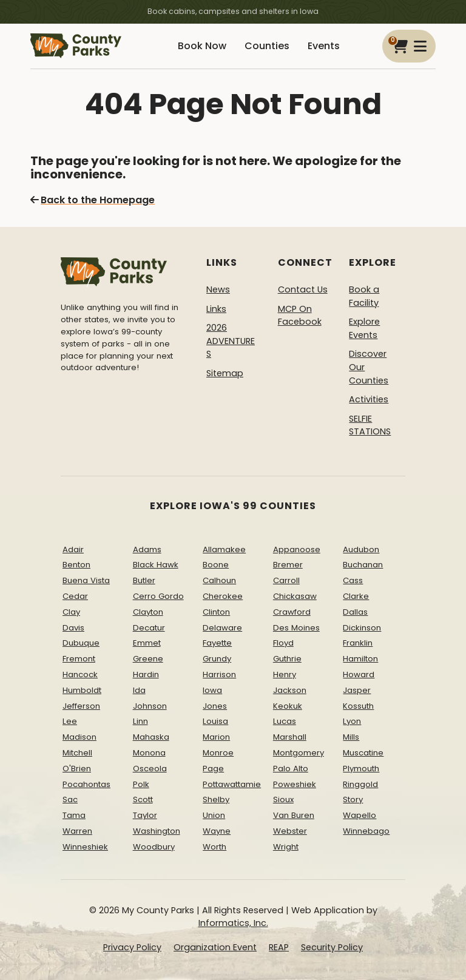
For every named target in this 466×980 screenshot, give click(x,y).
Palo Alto (291, 769)
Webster (290, 831)
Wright (286, 847)
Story (353, 799)
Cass (353, 580)
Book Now (202, 46)
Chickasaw (295, 596)
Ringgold (360, 784)
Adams (147, 549)
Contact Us (303, 289)
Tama (74, 815)
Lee (70, 721)
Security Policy (332, 947)
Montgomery (299, 753)
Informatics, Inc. (233, 923)
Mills (351, 737)
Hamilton (360, 659)
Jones (215, 706)
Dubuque (81, 643)
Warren (77, 831)
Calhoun (219, 580)
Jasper (357, 690)
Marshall (290, 737)
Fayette (217, 643)
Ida (139, 690)
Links (216, 309)
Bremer (288, 565)
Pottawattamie (232, 784)
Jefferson (81, 706)
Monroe (218, 753)
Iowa (212, 690)
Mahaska (151, 737)
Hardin (146, 674)
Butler (144, 580)
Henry (285, 674)
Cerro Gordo (158, 596)
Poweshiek (295, 784)
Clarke (356, 596)
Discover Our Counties (369, 367)
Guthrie (287, 659)
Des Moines (296, 628)
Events (324, 46)
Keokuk (288, 706)
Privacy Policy (132, 947)
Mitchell (77, 753)
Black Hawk (156, 565)
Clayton (148, 612)
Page (213, 769)
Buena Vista (86, 580)
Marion (216, 737)
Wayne (217, 831)
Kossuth (358, 706)
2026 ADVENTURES (231, 341)
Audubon (361, 549)
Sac (70, 799)
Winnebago (366, 831)
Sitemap (225, 373)
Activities (369, 399)
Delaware (222, 628)
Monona (149, 753)
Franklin (358, 643)
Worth (214, 847)
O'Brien (77, 769)
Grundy (217, 659)
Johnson (150, 706)
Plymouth (361, 769)
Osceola (150, 769)
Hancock (80, 674)
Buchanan (363, 565)
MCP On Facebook (300, 316)
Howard (359, 674)
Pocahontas (86, 784)
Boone (216, 565)
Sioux (283, 799)
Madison (79, 737)
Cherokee (223, 596)
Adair (73, 549)
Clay (71, 612)
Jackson (290, 690)
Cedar (75, 596)
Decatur (149, 628)
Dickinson (362, 628)
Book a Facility (364, 296)
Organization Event (215, 947)
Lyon (352, 721)
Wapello (360, 815)
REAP (279, 947)
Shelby (216, 799)
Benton (76, 565)
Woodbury (154, 847)
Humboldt (82, 690)
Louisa (215, 721)
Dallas (355, 612)
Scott (143, 799)
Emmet (147, 643)
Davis (73, 628)
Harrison (219, 674)
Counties (267, 46)
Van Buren (294, 815)
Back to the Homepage (93, 200)
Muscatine (363, 753)
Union (214, 815)
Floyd (283, 643)
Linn (140, 721)
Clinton (216, 612)
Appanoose (297, 549)
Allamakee (224, 549)
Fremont (79, 659)
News (218, 289)
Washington (157, 831)
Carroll (286, 580)
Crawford (292, 612)
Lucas (285, 721)
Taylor (145, 815)
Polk (141, 784)
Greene (148, 659)
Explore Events (364, 328)
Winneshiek (85, 847)
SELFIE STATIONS (370, 425)
